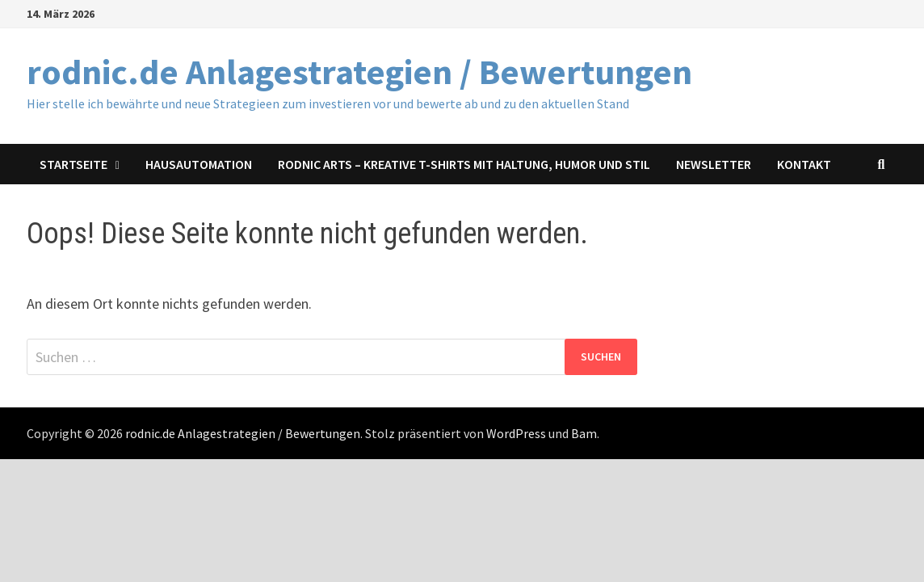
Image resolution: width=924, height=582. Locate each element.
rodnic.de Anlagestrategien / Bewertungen (359, 72)
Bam (584, 433)
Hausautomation (199, 164)
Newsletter (714, 164)
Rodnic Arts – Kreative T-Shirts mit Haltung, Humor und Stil (464, 164)
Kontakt (804, 164)
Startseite (73, 164)
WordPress (516, 433)
